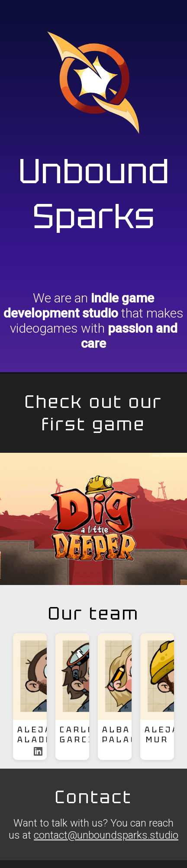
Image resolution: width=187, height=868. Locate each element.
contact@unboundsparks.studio (106, 835)
